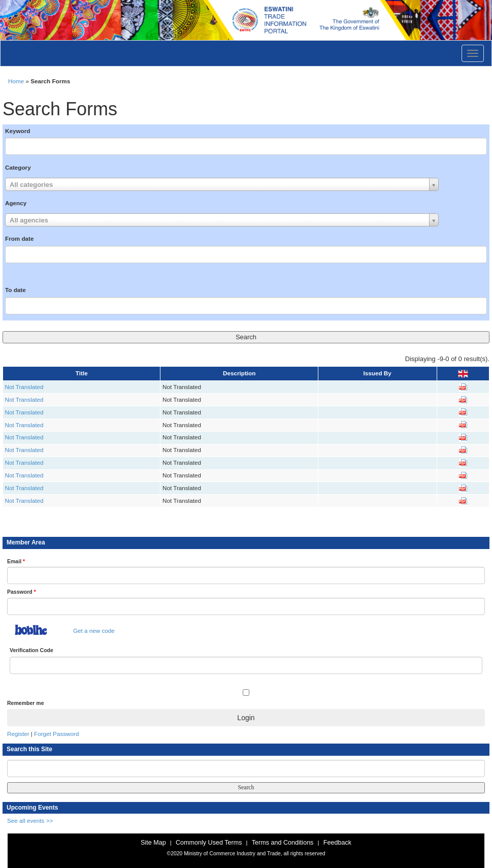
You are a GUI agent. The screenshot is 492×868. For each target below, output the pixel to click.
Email (16, 561)
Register (18, 734)
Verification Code (31, 650)
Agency (16, 203)
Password (22, 592)
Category (18, 167)
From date (20, 238)
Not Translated (24, 387)
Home (16, 81)
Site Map (153, 843)
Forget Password (56, 734)
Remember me (25, 703)
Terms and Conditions (283, 843)
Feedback (337, 843)
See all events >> (30, 821)
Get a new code (94, 631)
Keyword (18, 131)
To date (15, 290)
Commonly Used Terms (209, 843)
